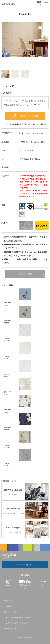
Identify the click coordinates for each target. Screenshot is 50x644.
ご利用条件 (8, 606)
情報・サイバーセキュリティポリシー (18, 617)
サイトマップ (9, 601)
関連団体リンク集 (10, 629)
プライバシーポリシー (12, 612)
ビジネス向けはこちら (25, 565)
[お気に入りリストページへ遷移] (39, 5)
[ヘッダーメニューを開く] (46, 4)
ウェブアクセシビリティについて (16, 623)
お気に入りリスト (29, 124)
